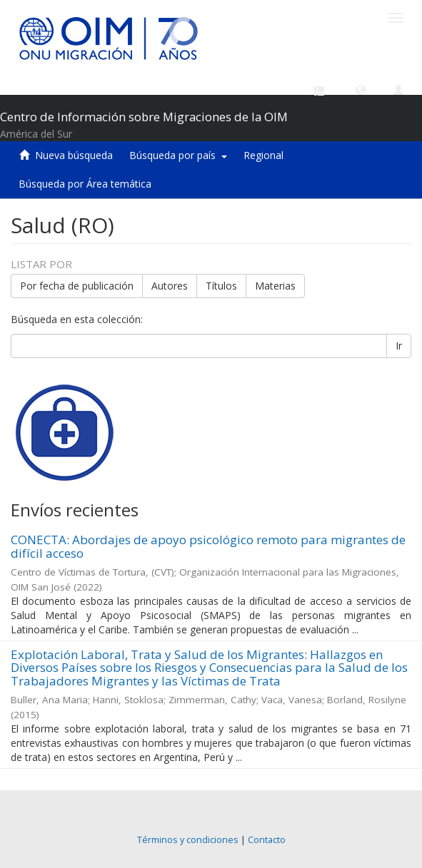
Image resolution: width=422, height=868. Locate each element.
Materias (275, 286)
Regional (263, 155)
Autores (170, 286)
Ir (399, 346)
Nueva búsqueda (74, 155)
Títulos (221, 286)
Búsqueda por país (178, 155)
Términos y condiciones (188, 840)
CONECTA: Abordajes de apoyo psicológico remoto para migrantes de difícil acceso (208, 546)
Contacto (267, 840)
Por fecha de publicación (77, 286)
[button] (361, 89)
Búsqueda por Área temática (85, 184)
